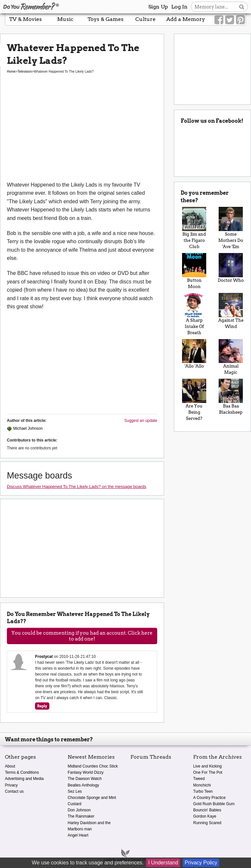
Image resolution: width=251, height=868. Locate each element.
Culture (145, 19)
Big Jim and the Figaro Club (194, 228)
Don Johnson (79, 810)
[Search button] (242, 7)
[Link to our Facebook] (219, 20)
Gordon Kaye (205, 816)
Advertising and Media (24, 779)
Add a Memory (186, 19)
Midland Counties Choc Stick (93, 766)
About (10, 766)
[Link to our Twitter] (230, 20)
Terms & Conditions (22, 772)
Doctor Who (231, 268)
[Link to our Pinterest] (240, 20)
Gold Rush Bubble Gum (214, 804)
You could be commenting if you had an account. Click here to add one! (82, 636)
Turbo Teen (203, 791)
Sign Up (158, 7)
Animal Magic (231, 357)
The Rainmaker (81, 816)
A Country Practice (209, 798)
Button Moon (194, 271)
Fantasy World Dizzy (86, 772)
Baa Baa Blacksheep (231, 397)
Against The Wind (231, 311)
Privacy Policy (201, 863)
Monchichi (202, 785)
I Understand (163, 863)
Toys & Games (106, 19)
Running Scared (207, 823)
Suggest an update (141, 421)
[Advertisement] (82, 132)
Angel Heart (78, 835)
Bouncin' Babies (207, 810)
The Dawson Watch (85, 779)
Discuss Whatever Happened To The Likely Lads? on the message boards (77, 487)
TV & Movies (25, 19)
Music (65, 19)
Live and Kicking (207, 766)
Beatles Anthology (83, 785)
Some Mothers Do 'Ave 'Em (231, 228)
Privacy (11, 785)
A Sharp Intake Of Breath (194, 314)
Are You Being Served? (194, 400)
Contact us (14, 791)
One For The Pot (208, 772)
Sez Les (75, 791)
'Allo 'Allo (194, 354)
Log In (179, 7)
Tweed (199, 779)
